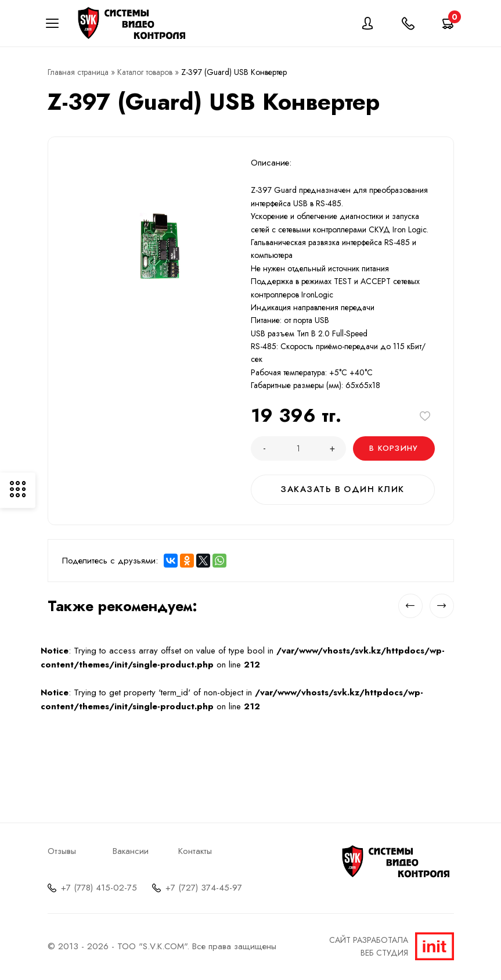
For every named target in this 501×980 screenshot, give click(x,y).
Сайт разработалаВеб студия (392, 945)
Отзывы (62, 850)
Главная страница (78, 72)
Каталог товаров (145, 72)
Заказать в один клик (343, 489)
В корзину (394, 448)
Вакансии (131, 850)
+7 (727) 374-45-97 (204, 886)
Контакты (195, 850)
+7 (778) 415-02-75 (99, 886)
